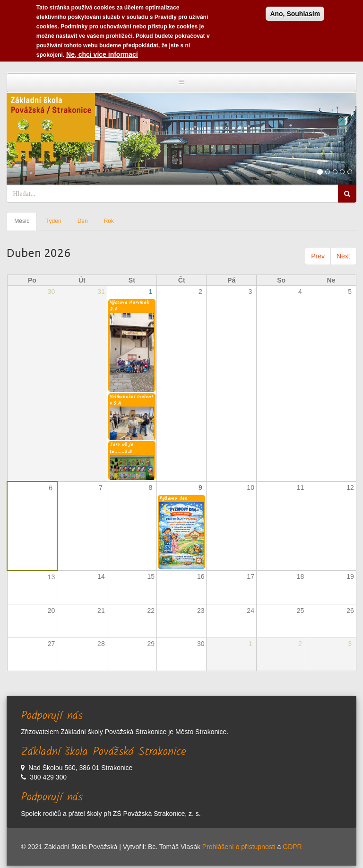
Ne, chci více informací (102, 52)
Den (83, 221)
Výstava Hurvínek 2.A (129, 306)
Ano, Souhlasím (295, 11)
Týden (53, 221)
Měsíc (26, 224)
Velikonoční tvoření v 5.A (131, 400)
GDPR (292, 847)
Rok (109, 221)
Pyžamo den (173, 498)
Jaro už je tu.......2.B (121, 448)
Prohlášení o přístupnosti (239, 847)
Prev (318, 256)
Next (343, 256)
